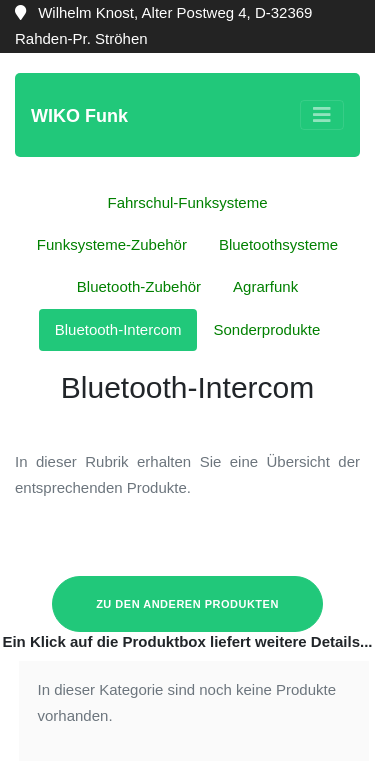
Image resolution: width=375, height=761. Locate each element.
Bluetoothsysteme (278, 244)
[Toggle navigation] (322, 115)
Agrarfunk (265, 286)
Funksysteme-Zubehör (112, 244)
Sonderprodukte (266, 329)
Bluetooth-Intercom (118, 329)
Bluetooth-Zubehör (139, 286)
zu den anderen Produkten (187, 604)
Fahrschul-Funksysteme (187, 202)
